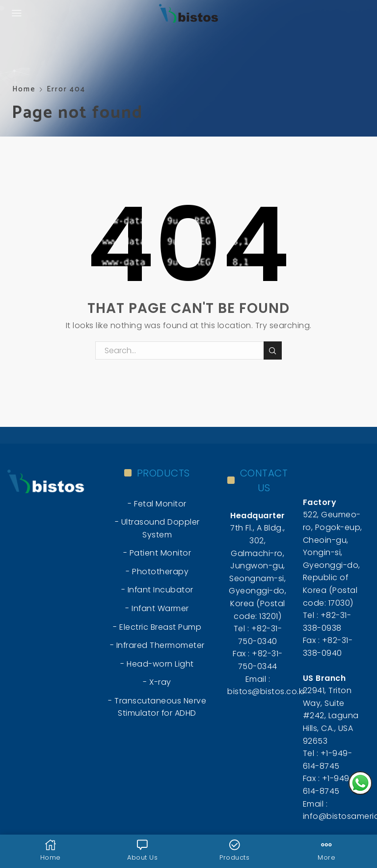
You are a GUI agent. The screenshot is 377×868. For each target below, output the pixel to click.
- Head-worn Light (157, 664)
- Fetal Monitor (157, 504)
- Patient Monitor (157, 553)
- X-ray (157, 682)
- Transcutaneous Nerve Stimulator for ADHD (157, 707)
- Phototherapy (157, 572)
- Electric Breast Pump (157, 627)
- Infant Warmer (157, 608)
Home (24, 89)
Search (273, 351)
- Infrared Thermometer (157, 645)
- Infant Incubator (157, 590)
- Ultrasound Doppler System (157, 528)
